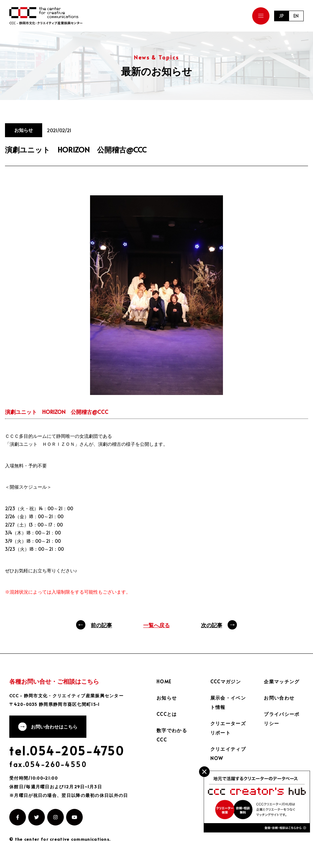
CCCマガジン (226, 681)
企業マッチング (282, 681)
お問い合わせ (279, 698)
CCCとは (167, 714)
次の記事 (212, 625)
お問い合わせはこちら (55, 727)
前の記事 (101, 625)
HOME (164, 681)
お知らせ (167, 698)
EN (296, 16)
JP (281, 16)
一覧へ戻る (156, 625)
